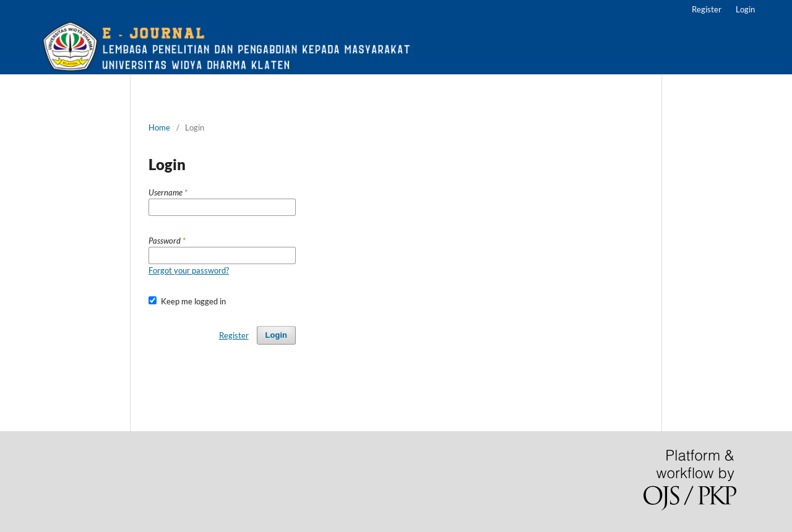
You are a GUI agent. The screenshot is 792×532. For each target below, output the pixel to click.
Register (707, 9)
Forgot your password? (189, 270)
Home (159, 127)
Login (745, 9)
